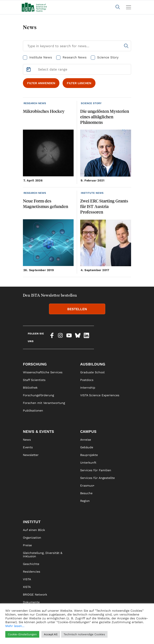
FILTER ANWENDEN (41, 83)
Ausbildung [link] (93, 364)
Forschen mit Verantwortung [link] (44, 403)
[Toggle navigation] (129, 7)
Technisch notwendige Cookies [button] (84, 634)
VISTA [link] (27, 579)
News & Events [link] (38, 431)
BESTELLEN (77, 309)
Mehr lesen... (15, 626)
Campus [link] (88, 431)
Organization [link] (32, 538)
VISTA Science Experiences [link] (100, 395)
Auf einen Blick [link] (34, 530)
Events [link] (28, 447)
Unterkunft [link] (88, 463)
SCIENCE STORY (91, 103)
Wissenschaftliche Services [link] (43, 372)
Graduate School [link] (92, 372)
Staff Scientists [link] (34, 380)
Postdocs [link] (87, 380)
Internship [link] (88, 388)
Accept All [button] (51, 634)
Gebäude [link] (87, 447)
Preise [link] (27, 545)
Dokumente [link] (31, 602)
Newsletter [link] (31, 455)
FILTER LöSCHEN (79, 83)
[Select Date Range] (77, 69)
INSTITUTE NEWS (92, 193)
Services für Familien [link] (96, 470)
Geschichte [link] (31, 564)
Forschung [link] (35, 364)
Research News (75, 57)
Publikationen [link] (33, 410)
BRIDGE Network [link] (35, 594)
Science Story (108, 57)
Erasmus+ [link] (87, 485)
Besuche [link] (86, 493)
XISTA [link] (27, 587)
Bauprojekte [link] (89, 455)
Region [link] (85, 501)
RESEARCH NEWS (35, 103)
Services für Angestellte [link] (97, 478)
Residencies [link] (31, 572)
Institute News (41, 57)
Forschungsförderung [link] (38, 395)
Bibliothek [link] (30, 388)
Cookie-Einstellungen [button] (22, 634)
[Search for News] (77, 46)
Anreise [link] (86, 440)
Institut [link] (32, 522)
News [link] (27, 440)
